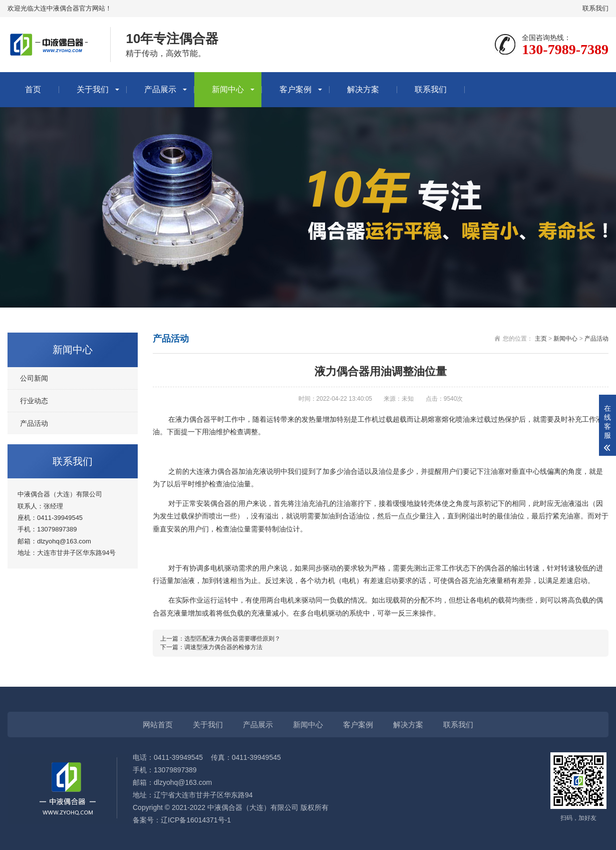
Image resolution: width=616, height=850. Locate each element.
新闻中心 (228, 89)
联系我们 (595, 8)
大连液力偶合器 (214, 471)
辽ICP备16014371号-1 (196, 820)
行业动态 (34, 401)
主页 (541, 339)
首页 (33, 89)
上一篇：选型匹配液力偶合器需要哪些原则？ (220, 639)
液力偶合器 (193, 419)
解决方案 (363, 89)
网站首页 (158, 725)
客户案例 (295, 89)
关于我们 (93, 89)
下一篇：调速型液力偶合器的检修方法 (211, 647)
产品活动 (34, 423)
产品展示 (160, 89)
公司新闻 (34, 378)
